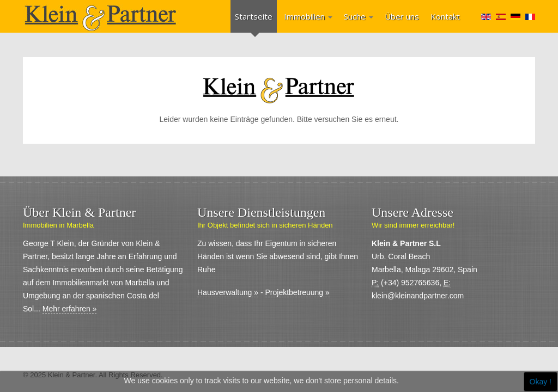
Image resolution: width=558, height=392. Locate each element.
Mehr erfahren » (70, 309)
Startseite (254, 16)
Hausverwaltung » (228, 292)
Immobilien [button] (308, 16)
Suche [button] (359, 16)
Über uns (402, 16)
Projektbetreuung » (298, 292)
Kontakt (445, 16)
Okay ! (541, 382)
